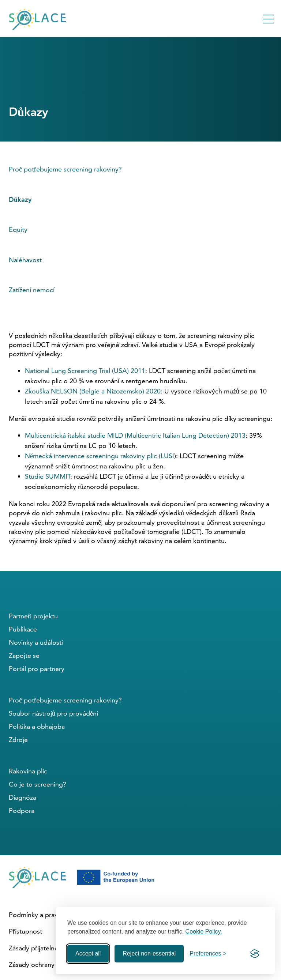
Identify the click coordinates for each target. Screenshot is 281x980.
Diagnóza (23, 797)
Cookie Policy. (204, 932)
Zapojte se (24, 655)
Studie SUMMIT (48, 476)
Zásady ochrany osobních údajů (55, 964)
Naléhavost (25, 260)
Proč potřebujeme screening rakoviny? (65, 169)
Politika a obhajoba (37, 726)
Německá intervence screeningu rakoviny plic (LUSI (100, 456)
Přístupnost (25, 931)
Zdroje (18, 740)
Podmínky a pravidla (38, 915)
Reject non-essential (149, 953)
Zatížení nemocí (32, 290)
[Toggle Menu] (268, 19)
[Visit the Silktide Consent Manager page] (255, 954)
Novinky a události (36, 642)
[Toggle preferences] (208, 954)
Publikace (23, 629)
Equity (18, 229)
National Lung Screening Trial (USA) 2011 (85, 371)
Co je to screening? (38, 784)
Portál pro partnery (37, 669)
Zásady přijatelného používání (52, 948)
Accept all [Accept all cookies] (88, 953)
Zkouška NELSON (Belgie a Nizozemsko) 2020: (94, 391)
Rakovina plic (28, 771)
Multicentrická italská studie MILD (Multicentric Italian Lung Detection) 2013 (135, 435)
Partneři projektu (33, 616)
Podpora (22, 811)
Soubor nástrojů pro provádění (53, 713)
